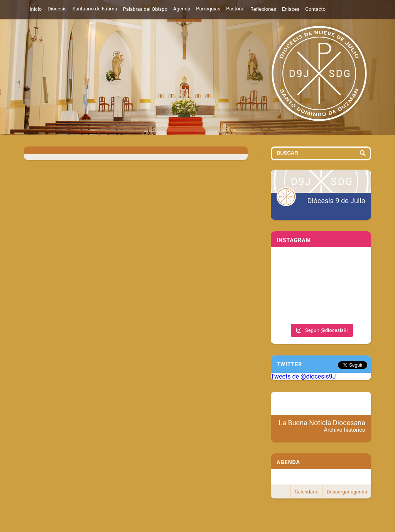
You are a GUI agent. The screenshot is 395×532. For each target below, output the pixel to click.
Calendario (307, 492)
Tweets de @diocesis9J (303, 376)
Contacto (315, 9)
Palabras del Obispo (145, 9)
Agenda (182, 9)
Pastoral (235, 9)
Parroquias (208, 9)
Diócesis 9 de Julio (336, 201)
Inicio (36, 9)
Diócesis (57, 9)
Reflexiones (263, 9)
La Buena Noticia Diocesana (322, 426)
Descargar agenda (347, 492)
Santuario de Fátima (95, 9)
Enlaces (291, 9)
